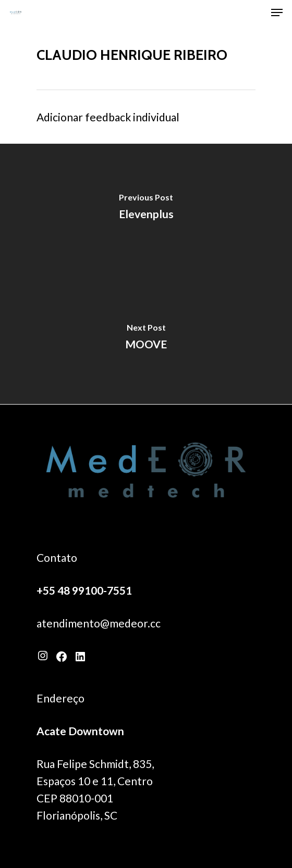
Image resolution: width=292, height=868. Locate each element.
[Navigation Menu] (277, 12)
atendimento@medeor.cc (99, 623)
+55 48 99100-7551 (84, 590)
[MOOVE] (146, 339)
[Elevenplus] (146, 209)
